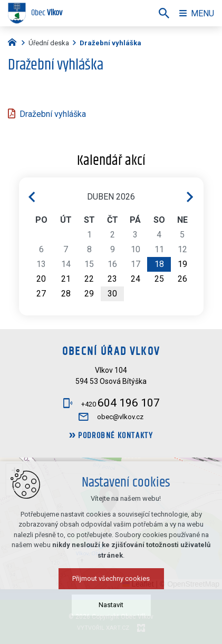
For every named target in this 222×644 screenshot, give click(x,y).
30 (112, 294)
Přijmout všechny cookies (111, 629)
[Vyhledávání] (164, 13)
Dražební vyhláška (53, 114)
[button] (109, 499)
